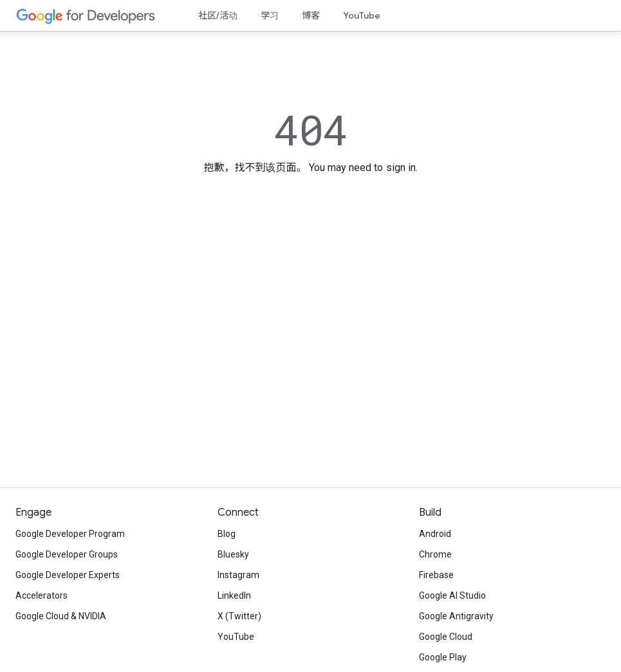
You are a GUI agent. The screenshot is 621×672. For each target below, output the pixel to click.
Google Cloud (446, 637)
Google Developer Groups (67, 554)
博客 (311, 15)
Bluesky (233, 554)
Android (435, 534)
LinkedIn (234, 595)
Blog (227, 534)
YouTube (362, 15)
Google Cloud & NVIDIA (61, 616)
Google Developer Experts (68, 575)
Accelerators (42, 595)
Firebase (436, 575)
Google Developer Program (70, 534)
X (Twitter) (239, 616)
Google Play (443, 657)
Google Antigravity (456, 616)
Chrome (435, 554)
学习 (270, 15)
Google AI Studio (452, 595)
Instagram (238, 575)
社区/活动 (218, 15)
